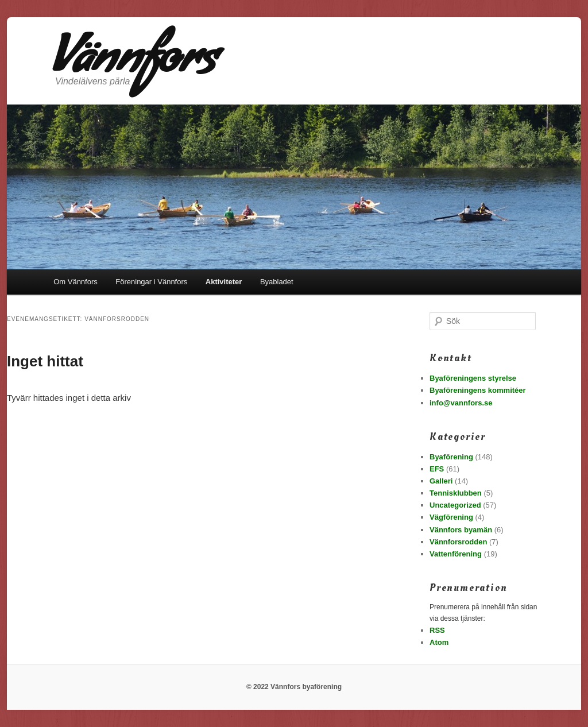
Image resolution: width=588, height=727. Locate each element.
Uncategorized (455, 505)
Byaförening (451, 457)
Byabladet (277, 282)
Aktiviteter (224, 282)
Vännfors (133, 64)
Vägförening (451, 517)
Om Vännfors (76, 282)
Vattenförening (456, 554)
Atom (439, 642)
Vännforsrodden (458, 542)
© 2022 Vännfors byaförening (294, 687)
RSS (437, 630)
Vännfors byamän (461, 530)
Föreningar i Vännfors (151, 282)
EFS (437, 469)
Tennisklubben (456, 493)
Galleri (441, 481)
